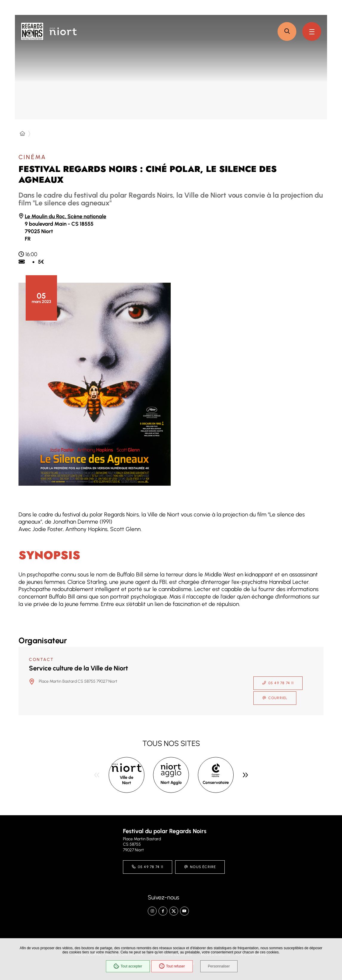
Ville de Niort (127, 780)
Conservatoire (216, 783)
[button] (287, 31)
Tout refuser (172, 966)
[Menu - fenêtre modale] (312, 31)
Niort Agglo (171, 783)
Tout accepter (128, 966)
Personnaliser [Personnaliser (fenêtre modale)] (219, 966)
